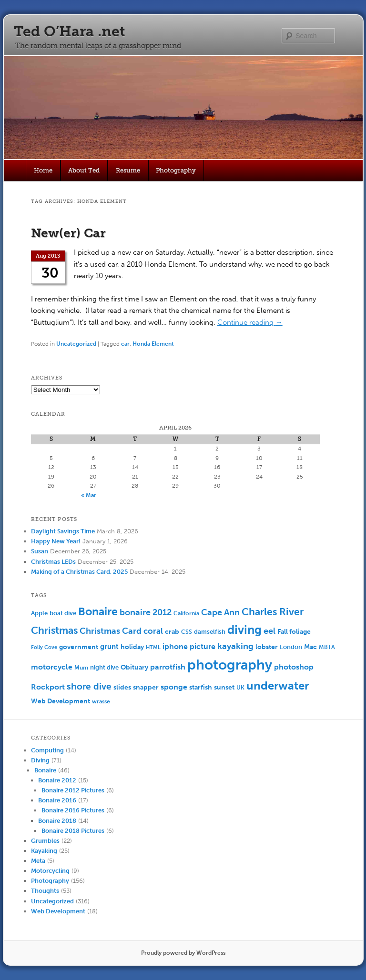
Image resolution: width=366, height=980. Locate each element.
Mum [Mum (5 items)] (81, 668)
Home (43, 170)
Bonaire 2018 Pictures (73, 831)
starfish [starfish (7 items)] (201, 687)
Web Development (58, 911)
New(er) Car (68, 233)
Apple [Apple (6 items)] (39, 613)
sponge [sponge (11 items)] (174, 687)
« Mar (89, 495)
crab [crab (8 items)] (172, 632)
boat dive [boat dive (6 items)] (63, 613)
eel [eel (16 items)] (269, 631)
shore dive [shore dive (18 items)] (89, 686)
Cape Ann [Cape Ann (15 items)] (220, 612)
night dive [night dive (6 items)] (104, 667)
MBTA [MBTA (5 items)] (327, 647)
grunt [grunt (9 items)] (109, 647)
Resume (128, 170)
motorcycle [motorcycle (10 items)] (52, 667)
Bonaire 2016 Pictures (73, 810)
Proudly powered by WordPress (183, 953)
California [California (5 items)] (186, 613)
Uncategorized (76, 344)
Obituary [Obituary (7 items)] (134, 667)
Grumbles (45, 841)
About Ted (84, 170)
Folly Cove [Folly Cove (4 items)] (44, 647)
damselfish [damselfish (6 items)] (210, 632)
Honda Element (153, 344)
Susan (40, 551)
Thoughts (45, 891)
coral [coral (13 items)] (153, 631)
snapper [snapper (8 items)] (146, 687)
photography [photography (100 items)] (230, 665)
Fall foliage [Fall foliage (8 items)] (294, 632)
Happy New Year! (56, 541)
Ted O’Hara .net (69, 31)
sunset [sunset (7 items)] (224, 687)
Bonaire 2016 (57, 800)
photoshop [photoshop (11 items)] (294, 667)
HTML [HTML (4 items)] (153, 647)
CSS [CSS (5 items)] (187, 632)
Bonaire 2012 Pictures (73, 790)
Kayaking (44, 851)
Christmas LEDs (53, 562)
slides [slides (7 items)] (122, 687)
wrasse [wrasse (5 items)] (101, 701)
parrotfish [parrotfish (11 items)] (168, 667)
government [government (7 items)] (79, 647)
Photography (176, 170)
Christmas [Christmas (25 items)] (54, 630)
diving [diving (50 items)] (244, 630)
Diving (40, 760)
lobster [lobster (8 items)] (267, 647)
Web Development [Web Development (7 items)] (61, 701)
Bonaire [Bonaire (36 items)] (98, 611)
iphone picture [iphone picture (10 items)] (189, 646)
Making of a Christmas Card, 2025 (79, 572)
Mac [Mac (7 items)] (310, 647)
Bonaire (45, 770)
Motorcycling (50, 871)
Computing (47, 750)
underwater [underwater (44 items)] (278, 685)
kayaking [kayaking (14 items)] (235, 646)
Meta (38, 861)
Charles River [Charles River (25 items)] (273, 612)
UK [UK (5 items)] (240, 688)
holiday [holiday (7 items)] (132, 647)
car (125, 344)
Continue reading (250, 322)
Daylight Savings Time (63, 531)
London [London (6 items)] (291, 647)
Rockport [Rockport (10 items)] (48, 687)
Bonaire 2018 (57, 821)
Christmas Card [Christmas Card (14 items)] (111, 631)
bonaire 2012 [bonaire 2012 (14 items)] (146, 613)
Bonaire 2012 (57, 780)
